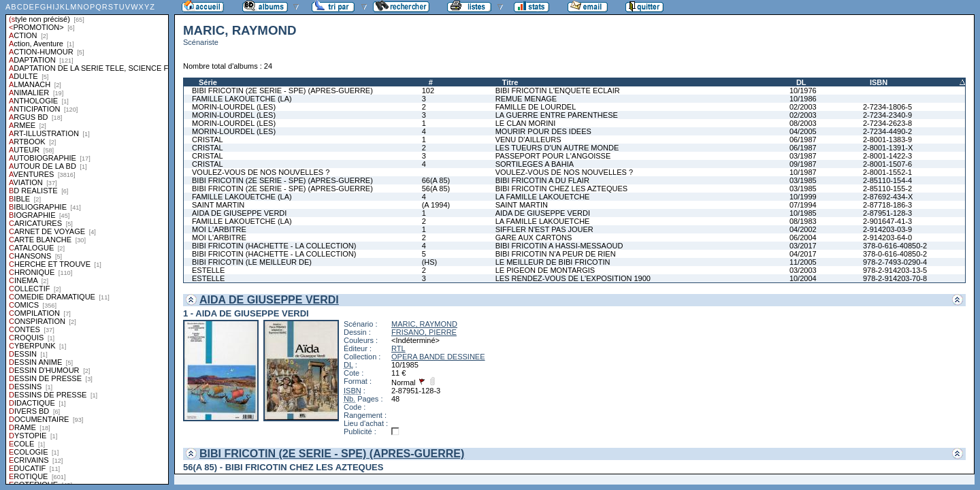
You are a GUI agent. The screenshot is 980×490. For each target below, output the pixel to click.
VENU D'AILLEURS (528, 140)
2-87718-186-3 (887, 205)
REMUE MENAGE (526, 99)
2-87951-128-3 (887, 213)
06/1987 (803, 140)
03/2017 (803, 246)
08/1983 (803, 221)
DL (801, 82)
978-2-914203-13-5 (895, 270)
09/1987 (803, 164)
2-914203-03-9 (887, 229)
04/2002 (803, 229)
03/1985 (803, 180)
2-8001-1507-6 (887, 164)
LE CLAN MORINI (526, 123)
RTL (398, 348)
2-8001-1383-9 (887, 140)
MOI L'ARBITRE (219, 229)
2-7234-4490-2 (887, 131)
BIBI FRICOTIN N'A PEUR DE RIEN (556, 254)
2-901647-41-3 (887, 221)
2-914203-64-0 (887, 238)
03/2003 (803, 270)
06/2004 (803, 238)
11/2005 (803, 262)
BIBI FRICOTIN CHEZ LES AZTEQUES (561, 189)
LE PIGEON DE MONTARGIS (545, 270)
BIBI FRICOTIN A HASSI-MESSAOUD (559, 246)
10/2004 (803, 278)
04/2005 (803, 131)
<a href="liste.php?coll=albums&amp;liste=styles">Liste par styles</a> (87, 242)
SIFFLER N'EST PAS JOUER (544, 229)
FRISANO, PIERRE (424, 332)
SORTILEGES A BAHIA (535, 164)
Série (208, 82)
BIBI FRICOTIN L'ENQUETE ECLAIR (558, 91)
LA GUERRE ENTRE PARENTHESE (557, 115)
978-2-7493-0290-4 (895, 262)
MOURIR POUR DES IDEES (543, 131)
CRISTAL (208, 140)
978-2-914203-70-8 (895, 278)
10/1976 (803, 91)
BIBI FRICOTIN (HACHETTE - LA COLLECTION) (274, 246)
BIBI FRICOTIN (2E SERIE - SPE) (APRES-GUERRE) (282, 91)
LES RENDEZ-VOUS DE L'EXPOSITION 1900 (573, 278)
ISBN (879, 82)
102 (428, 91)
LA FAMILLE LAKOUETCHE (543, 197)
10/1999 (803, 197)
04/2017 (803, 254)
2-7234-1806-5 (887, 107)
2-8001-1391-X (888, 148)
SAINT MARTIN (218, 205)
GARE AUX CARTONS (534, 238)
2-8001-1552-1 (887, 172)
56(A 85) (436, 189)
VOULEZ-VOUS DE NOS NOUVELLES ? (261, 172)
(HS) (430, 262)
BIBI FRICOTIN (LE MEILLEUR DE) (252, 262)
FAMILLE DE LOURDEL (536, 107)
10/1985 (803, 213)
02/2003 (803, 107)
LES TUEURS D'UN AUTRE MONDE (557, 148)
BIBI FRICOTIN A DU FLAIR (542, 180)
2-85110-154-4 (887, 180)
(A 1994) (436, 205)
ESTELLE (208, 270)
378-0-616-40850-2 (895, 246)
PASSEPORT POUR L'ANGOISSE (553, 156)
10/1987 (803, 172)
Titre (510, 82)
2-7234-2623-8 (887, 123)
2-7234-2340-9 (887, 115)
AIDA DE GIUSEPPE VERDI (239, 213)
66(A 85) (436, 180)
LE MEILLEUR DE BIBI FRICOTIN (553, 262)
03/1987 (803, 156)
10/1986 (803, 99)
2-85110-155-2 (887, 189)
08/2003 (803, 123)
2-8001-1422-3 (887, 156)
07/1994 (803, 205)
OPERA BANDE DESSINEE (438, 357)
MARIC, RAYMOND (424, 324)
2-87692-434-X (888, 197)
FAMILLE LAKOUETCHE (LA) (242, 99)
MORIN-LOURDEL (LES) (234, 107)
